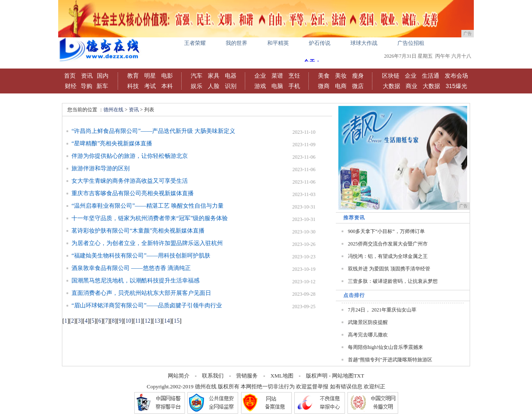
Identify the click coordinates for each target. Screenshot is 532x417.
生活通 (431, 76)
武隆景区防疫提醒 (368, 322)
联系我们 (213, 376)
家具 (214, 76)
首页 (70, 76)
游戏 (260, 86)
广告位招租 (411, 43)
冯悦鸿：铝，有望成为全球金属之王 (388, 256)
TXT (359, 376)
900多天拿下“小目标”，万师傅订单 (386, 231)
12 (148, 321)
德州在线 (113, 110)
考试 (150, 86)
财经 (71, 86)
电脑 (277, 86)
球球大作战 (364, 43)
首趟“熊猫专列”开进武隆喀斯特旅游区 (390, 360)
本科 (167, 86)
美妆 (341, 76)
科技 (133, 86)
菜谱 (277, 76)
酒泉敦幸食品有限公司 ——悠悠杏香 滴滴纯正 (131, 268)
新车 (102, 86)
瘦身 (358, 76)
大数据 (392, 86)
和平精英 (278, 43)
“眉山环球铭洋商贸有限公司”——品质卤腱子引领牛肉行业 (147, 305)
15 (177, 321)
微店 (358, 86)
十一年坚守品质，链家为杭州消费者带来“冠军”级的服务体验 (150, 218)
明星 (150, 76)
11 (138, 321)
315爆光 (456, 86)
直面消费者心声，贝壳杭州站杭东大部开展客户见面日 (141, 293)
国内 (103, 76)
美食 (324, 76)
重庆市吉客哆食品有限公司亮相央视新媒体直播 (133, 193)
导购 (86, 86)
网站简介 (179, 376)
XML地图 (282, 376)
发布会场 (456, 76)
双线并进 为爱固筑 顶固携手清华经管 (389, 269)
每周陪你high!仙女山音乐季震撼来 (385, 347)
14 (167, 321)
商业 (411, 86)
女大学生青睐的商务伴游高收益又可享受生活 (130, 181)
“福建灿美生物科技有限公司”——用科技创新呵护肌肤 (141, 256)
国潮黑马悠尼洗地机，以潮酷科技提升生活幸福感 (135, 281)
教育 (133, 76)
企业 (260, 76)
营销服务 (247, 376)
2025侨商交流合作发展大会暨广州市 (388, 244)
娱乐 (197, 86)
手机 (294, 86)
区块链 (391, 76)
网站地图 (343, 376)
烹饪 (294, 76)
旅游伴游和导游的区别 (101, 168)
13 (157, 321)
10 (128, 321)
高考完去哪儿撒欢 (368, 335)
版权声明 (317, 376)
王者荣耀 (195, 43)
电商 (341, 86)
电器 (231, 76)
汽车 (197, 76)
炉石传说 (320, 43)
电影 (167, 76)
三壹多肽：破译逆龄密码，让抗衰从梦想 (393, 281)
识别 (231, 86)
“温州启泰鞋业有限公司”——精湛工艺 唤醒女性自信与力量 (148, 206)
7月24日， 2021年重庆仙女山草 (382, 310)
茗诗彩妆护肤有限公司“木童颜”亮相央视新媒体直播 (138, 231)
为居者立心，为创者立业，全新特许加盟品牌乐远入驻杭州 (147, 243)
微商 (324, 86)
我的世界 (236, 43)
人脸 (214, 86)
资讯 (87, 76)
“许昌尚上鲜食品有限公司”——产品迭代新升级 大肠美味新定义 (153, 131)
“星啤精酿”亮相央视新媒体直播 (112, 143)
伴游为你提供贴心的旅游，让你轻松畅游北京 (130, 156)
